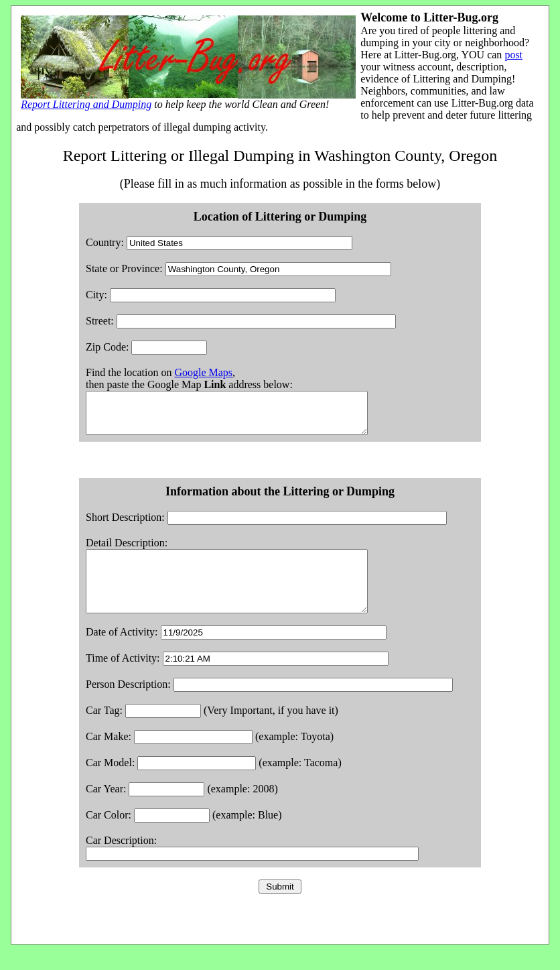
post (513, 55)
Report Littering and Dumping (86, 104)
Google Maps (203, 372)
